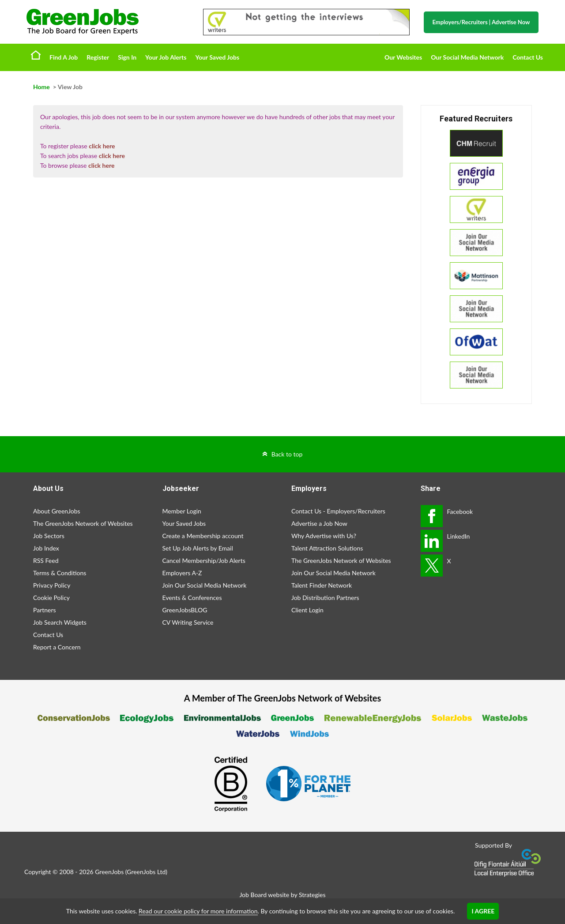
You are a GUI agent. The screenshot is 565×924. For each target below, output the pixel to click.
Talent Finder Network (322, 585)
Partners (45, 610)
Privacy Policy (52, 585)
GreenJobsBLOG (185, 610)
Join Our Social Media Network (205, 585)
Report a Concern (57, 647)
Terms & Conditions (60, 573)
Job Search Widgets (60, 622)
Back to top (287, 454)
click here (102, 146)
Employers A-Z (182, 573)
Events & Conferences (192, 598)
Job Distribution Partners (325, 598)
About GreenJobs (57, 511)
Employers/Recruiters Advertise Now (481, 22)
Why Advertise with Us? (324, 536)
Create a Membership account (203, 536)
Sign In (127, 57)
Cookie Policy (51, 598)
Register (98, 57)
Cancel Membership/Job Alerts (204, 560)
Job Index (46, 548)
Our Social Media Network (467, 57)
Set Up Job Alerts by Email (198, 548)
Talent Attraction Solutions (327, 548)
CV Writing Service (188, 622)
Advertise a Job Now (319, 523)
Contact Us (528, 57)
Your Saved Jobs (217, 57)
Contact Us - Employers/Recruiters (338, 511)
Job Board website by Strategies (282, 895)
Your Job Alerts (166, 57)
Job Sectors (49, 536)
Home (36, 55)
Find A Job (64, 57)
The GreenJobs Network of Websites (83, 523)
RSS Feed (46, 560)
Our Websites (403, 57)
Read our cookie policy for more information (198, 911)
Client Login (307, 610)
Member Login (182, 511)
